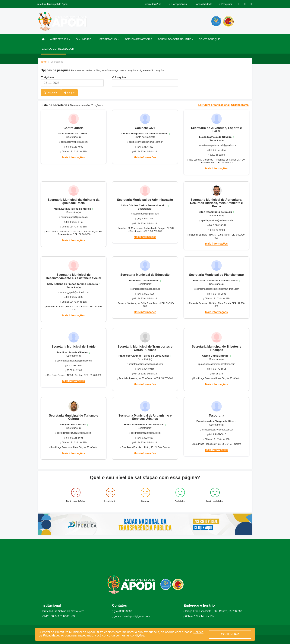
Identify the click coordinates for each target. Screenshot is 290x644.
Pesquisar (119, 77)
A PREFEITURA (60, 39)
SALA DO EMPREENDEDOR (59, 49)
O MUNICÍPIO (85, 39)
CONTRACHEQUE (209, 39)
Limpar (69, 93)
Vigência (47, 77)
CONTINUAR (230, 634)
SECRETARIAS (109, 39)
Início (44, 62)
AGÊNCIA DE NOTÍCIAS (138, 39)
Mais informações (74, 157)
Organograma (240, 105)
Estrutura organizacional (214, 105)
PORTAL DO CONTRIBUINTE (176, 39)
